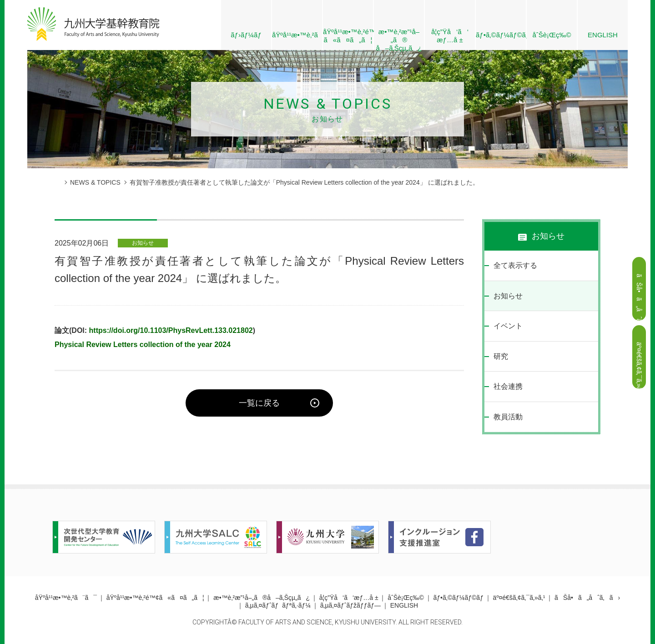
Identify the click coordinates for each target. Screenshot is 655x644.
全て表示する (515, 265)
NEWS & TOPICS (95, 182)
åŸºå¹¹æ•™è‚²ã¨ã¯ (297, 35)
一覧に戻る (259, 403)
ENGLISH (603, 35)
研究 (501, 356)
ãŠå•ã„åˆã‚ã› (587, 598)
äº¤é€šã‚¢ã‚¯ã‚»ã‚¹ (519, 598)
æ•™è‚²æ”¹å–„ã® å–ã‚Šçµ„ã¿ (399, 39)
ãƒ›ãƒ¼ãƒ (246, 35)
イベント (508, 326)
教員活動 (508, 417)
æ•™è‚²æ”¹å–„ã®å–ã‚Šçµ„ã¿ (262, 598)
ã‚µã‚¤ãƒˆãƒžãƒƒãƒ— (350, 605)
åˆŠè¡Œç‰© (552, 35)
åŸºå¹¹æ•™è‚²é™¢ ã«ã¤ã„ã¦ (348, 36)
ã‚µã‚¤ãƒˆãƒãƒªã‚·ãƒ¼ (278, 605)
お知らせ (508, 296)
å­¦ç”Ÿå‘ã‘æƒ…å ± (450, 36)
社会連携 (508, 386)
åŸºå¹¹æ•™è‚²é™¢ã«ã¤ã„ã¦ (155, 598)
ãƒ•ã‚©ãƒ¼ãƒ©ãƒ (501, 35)
